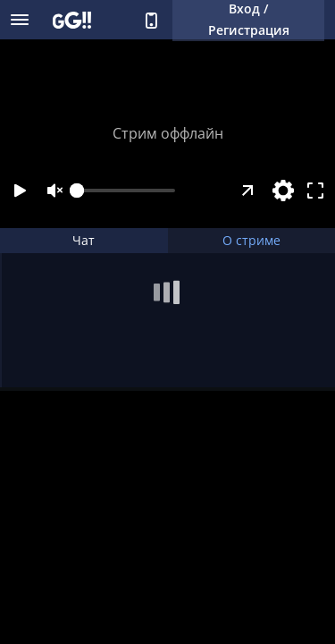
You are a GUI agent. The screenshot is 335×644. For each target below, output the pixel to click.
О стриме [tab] (251, 240)
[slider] (126, 191)
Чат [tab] (84, 240)
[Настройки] (283, 191)
